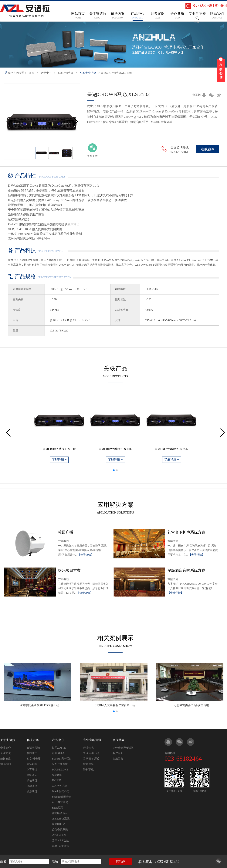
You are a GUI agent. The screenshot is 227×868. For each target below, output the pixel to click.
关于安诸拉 (8, 740)
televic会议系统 (61, 819)
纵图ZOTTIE (59, 748)
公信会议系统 (60, 830)
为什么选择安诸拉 (123, 748)
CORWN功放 (66, 73)
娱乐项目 (32, 792)
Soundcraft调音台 (62, 797)
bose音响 (57, 775)
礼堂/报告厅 (34, 759)
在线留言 (118, 759)
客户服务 (118, 753)
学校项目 (32, 781)
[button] (75, 121)
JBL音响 (57, 780)
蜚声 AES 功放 (60, 841)
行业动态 (88, 748)
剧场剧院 (32, 764)
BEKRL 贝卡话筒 (62, 759)
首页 (32, 73)
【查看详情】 (86, 555)
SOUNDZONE (60, 770)
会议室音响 (33, 748)
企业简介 (5, 748)
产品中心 (46, 73)
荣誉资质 (5, 759)
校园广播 (66, 532)
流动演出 (32, 786)
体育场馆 (32, 770)
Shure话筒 (58, 808)
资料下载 (88, 770)
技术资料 (88, 764)
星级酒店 (32, 775)
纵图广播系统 (60, 764)
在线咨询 (208, 149)
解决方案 (33, 740)
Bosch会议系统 (61, 791)
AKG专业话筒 (60, 802)
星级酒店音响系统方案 (186, 570)
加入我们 (5, 764)
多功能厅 (32, 753)
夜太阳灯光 (59, 824)
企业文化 (5, 753)
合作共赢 (119, 740)
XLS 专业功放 (88, 73)
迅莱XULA (58, 753)
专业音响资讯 (92, 740)
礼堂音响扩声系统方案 (186, 532)
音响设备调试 (91, 759)
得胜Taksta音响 (61, 846)
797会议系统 (59, 835)
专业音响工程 (91, 753)
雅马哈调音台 (60, 813)
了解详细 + (59, 459)
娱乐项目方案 (69, 570)
